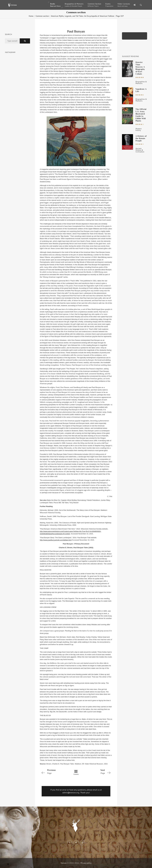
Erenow (64, 863)
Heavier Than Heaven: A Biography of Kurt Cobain (140, 68)
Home (31, 16)
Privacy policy (86, 863)
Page (54, 771)
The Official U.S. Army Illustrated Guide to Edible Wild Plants (141, 115)
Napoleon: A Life (141, 90)
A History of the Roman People (141, 138)
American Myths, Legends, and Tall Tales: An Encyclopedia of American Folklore (83, 16)
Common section (42, 16)
